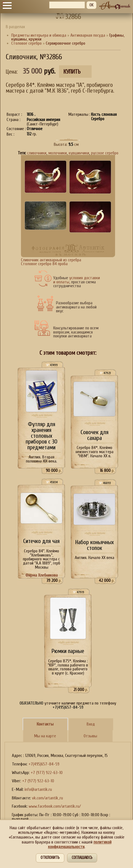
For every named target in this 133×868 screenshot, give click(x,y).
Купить (72, 72)
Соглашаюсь (82, 858)
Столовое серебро (26, 43)
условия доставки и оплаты (77, 280)
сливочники (37, 153)
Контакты (45, 724)
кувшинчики (79, 153)
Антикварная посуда (88, 35)
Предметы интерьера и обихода (39, 35)
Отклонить (50, 858)
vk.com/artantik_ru (47, 798)
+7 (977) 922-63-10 (47, 773)
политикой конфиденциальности (80, 844)
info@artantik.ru (38, 789)
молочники (58, 153)
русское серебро (105, 153)
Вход (91, 724)
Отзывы (90, 736)
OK (91, 5)
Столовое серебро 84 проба (44, 264)
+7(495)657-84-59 (44, 764)
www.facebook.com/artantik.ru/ (55, 806)
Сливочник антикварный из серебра (51, 260)
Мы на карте (45, 736)
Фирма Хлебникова (42, 575)
